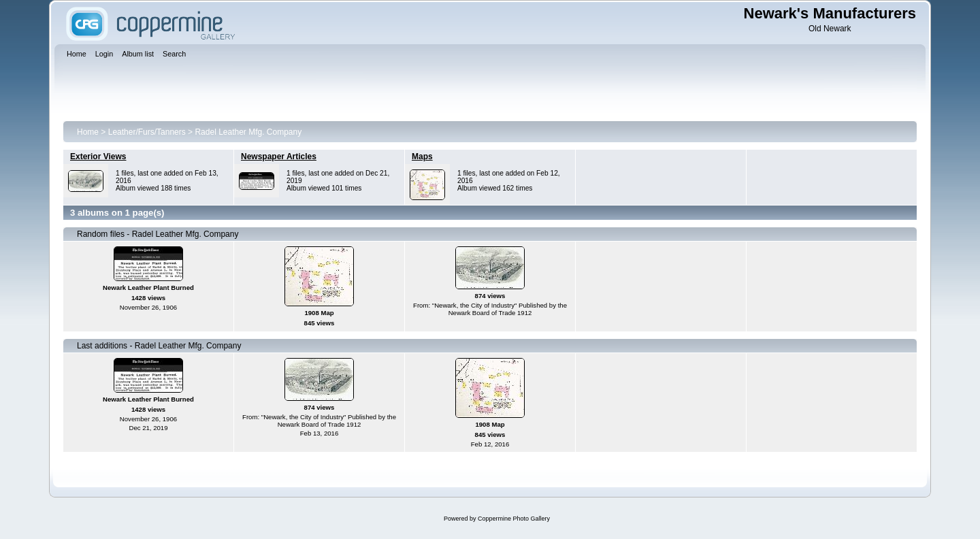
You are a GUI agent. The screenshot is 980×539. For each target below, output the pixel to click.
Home (88, 132)
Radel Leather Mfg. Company (248, 132)
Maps (422, 157)
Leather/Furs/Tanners (147, 132)
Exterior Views (98, 157)
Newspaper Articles (279, 157)
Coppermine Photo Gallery (514, 519)
